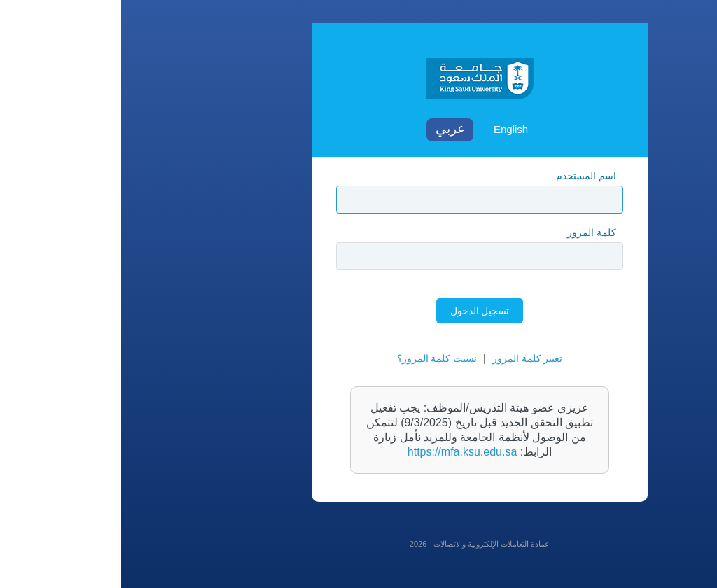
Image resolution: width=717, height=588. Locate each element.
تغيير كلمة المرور (406, 358)
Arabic (329, 130)
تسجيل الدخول (359, 311)
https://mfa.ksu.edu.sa (341, 452)
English (390, 129)
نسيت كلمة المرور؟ (316, 358)
